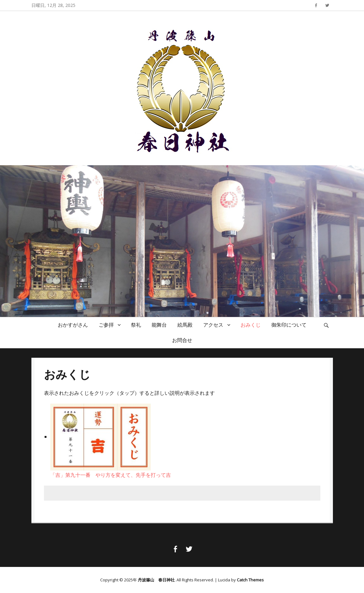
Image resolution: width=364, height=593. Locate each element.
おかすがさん (73, 325)
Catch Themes (250, 580)
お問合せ (182, 340)
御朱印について (289, 325)
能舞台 (159, 325)
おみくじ (251, 325)
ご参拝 (106, 325)
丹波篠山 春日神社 (156, 580)
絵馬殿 (185, 325)
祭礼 (136, 325)
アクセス (213, 325)
